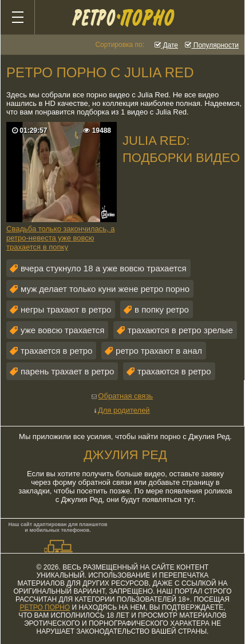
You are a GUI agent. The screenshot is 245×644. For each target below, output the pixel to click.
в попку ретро (162, 309)
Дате (166, 45)
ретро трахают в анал (159, 351)
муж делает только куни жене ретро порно (105, 289)
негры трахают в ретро (66, 309)
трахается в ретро (56, 351)
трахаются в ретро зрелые (180, 330)
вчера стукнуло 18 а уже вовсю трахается (104, 268)
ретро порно (45, 607)
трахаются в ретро (174, 371)
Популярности (212, 45)
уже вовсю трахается (62, 330)
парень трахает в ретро (67, 371)
